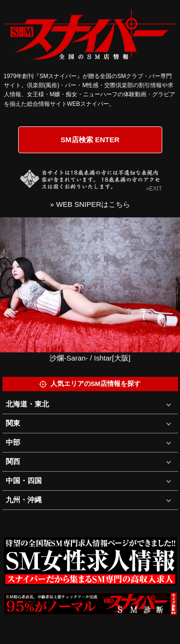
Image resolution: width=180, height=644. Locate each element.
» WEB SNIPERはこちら (90, 204)
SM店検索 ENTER (90, 140)
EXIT (156, 189)
